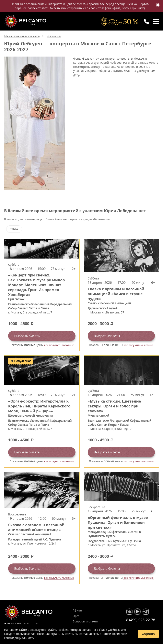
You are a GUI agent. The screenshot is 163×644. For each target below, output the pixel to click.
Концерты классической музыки (26, 21)
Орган (77, 616)
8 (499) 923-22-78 (141, 620)
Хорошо (148, 634)
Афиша (78, 610)
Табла (14, 229)
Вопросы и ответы (86, 621)
